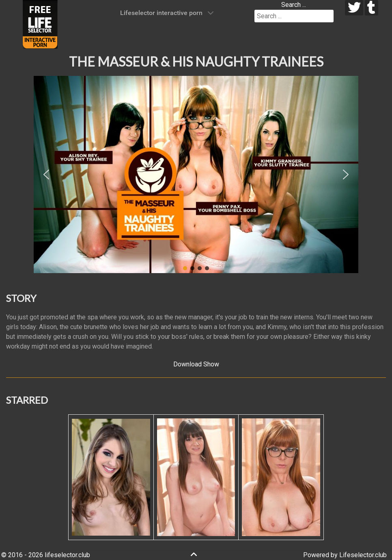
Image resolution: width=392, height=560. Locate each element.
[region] (196, 174)
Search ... (294, 5)
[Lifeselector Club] (40, 24)
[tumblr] (372, 8)
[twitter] (354, 8)
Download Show (196, 364)
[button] (46, 174)
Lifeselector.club (363, 555)
